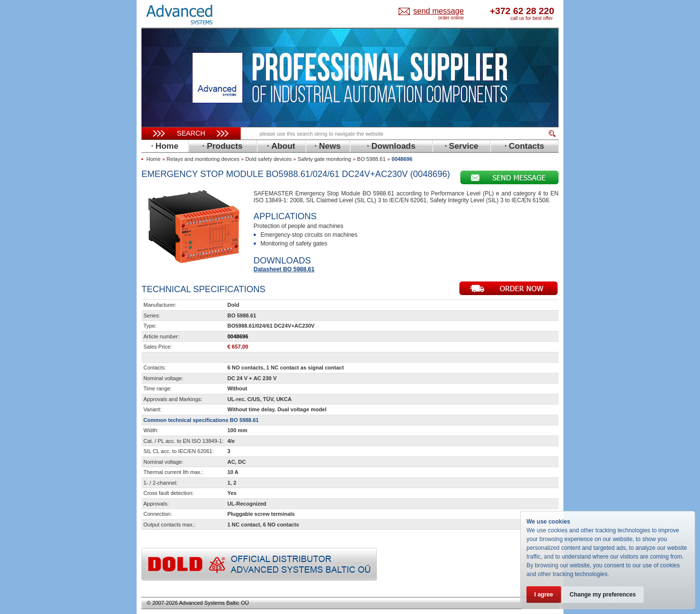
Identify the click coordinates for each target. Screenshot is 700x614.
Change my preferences (604, 595)
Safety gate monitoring (324, 159)
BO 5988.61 (372, 159)
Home (153, 159)
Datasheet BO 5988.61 (284, 269)
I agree (544, 595)
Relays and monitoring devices (203, 159)
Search (191, 133)
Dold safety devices (269, 159)
